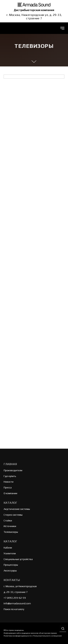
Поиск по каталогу (14, 609)
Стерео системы (13, 515)
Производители (13, 470)
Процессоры (11, 565)
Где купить (10, 476)
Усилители (10, 553)
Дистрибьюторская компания (34, 10)
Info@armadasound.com (17, 603)
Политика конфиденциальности (18, 636)
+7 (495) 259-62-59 (15, 598)
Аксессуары (10, 571)
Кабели (8, 548)
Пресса (8, 487)
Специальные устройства (18, 559)
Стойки (8, 521)
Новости (9, 482)
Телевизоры (11, 532)
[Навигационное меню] (62, 28)
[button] (63, 629)
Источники (10, 526)
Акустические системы (17, 509)
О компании (10, 493)
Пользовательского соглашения (47, 636)
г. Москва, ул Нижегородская (20, 586)
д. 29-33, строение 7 (16, 592)
